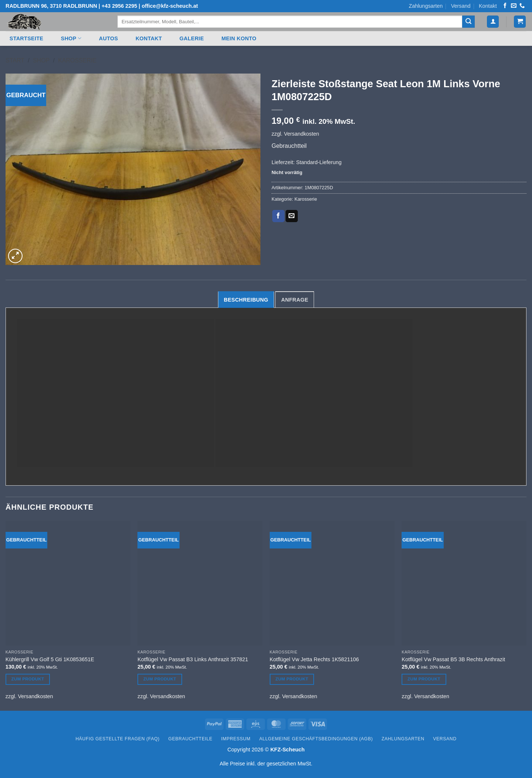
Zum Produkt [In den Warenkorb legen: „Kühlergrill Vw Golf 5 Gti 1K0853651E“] (28, 679)
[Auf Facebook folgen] (505, 6)
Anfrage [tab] (295, 300)
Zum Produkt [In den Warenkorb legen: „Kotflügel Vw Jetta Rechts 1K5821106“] (292, 679)
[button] (493, 22)
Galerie (192, 38)
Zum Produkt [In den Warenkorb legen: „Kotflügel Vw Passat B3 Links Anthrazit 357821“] (160, 679)
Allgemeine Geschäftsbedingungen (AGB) (316, 739)
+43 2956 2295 (119, 6)
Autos (109, 38)
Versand (461, 6)
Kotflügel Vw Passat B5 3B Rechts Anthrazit (453, 659)
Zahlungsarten (426, 6)
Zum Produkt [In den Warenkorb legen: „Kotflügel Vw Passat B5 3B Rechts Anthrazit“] (424, 679)
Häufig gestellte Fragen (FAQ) (117, 739)
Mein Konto (239, 38)
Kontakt (488, 6)
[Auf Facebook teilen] (278, 216)
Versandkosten (302, 134)
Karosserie (77, 60)
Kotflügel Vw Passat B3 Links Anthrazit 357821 (193, 659)
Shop (71, 38)
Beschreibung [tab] (246, 300)
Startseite (26, 38)
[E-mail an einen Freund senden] (292, 216)
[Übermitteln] (468, 22)
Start (15, 60)
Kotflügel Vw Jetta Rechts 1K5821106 (314, 659)
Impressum (236, 739)
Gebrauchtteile (190, 739)
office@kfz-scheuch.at (170, 6)
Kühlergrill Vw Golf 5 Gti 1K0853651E (50, 659)
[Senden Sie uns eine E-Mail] (514, 6)
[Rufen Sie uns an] (522, 6)
